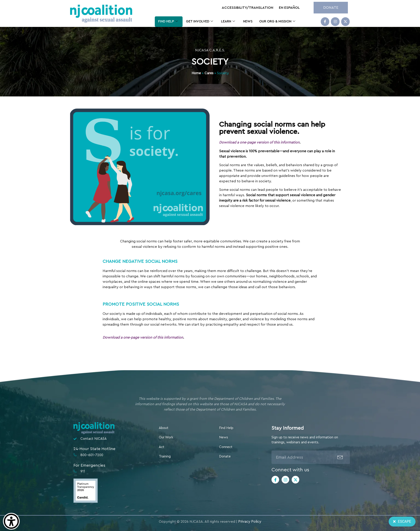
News (248, 21)
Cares (209, 73)
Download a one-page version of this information (263, 142)
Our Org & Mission (277, 22)
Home (196, 73)
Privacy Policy (250, 522)
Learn (228, 22)
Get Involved (199, 22)
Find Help (168, 22)
